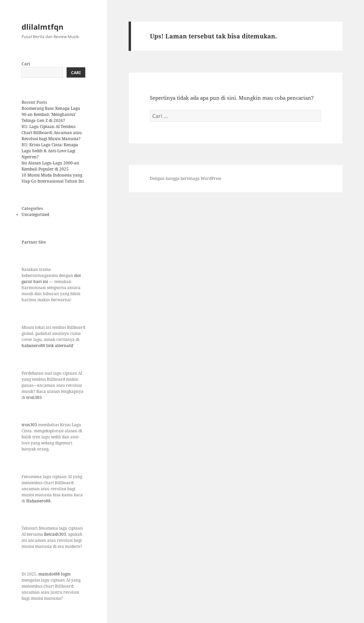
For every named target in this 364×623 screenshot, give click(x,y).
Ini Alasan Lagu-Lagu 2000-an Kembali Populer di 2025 (50, 166)
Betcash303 (55, 534)
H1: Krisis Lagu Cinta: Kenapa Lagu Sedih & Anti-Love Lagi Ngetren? (50, 151)
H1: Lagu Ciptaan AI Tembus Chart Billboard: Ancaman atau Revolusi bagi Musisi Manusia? (52, 133)
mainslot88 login (55, 574)
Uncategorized (35, 214)
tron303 (34, 397)
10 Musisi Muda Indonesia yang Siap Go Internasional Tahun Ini (53, 178)
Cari (26, 64)
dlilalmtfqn (42, 27)
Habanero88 (38, 501)
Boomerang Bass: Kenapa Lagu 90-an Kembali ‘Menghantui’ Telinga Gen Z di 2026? (51, 114)
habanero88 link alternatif (47, 346)
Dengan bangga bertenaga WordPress (186, 178)
